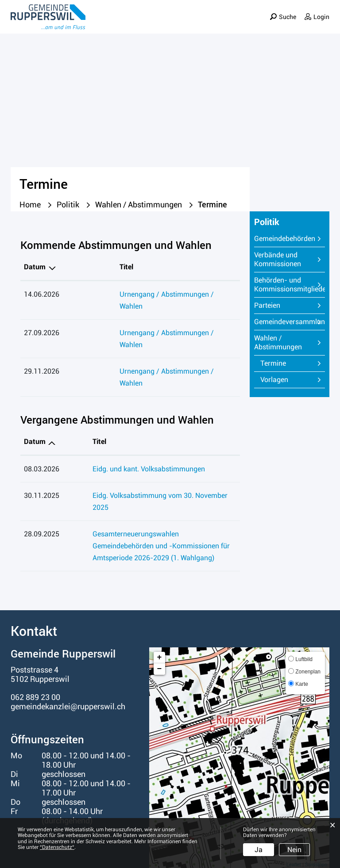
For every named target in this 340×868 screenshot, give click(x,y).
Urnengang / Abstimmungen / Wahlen (128, 294)
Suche (287, 11)
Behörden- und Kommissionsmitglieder (290, 285)
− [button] (160, 621)
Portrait (137, 24)
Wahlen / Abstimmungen (278, 342)
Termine (293, 363)
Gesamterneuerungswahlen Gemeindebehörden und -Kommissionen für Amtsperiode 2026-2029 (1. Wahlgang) (152, 498)
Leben (171, 24)
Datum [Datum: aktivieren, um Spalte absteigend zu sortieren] (35, 267)
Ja (259, 850)
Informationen (302, 24)
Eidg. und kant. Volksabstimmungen (124, 433)
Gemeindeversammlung (290, 322)
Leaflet (294, 817)
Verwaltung (245, 24)
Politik (203, 24)
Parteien (267, 305)
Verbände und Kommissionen (278, 259)
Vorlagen (274, 380)
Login (321, 11)
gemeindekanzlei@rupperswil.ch (68, 659)
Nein (294, 850)
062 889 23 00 (35, 649)
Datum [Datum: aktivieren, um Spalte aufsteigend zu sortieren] (35, 406)
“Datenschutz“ (57, 847)
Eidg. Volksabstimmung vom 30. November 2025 (145, 460)
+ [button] (160, 610)
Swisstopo (316, 817)
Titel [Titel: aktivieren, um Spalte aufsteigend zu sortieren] (75, 267)
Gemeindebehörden (285, 239)
